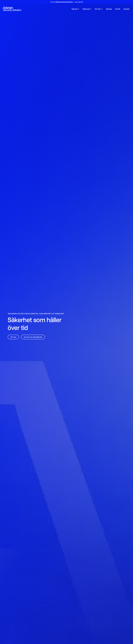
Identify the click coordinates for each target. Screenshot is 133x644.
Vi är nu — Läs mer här (67, 2)
